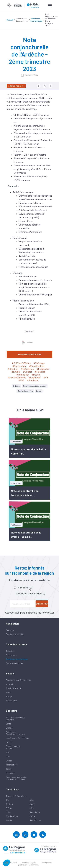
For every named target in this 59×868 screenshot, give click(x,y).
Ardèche (16, 386)
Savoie (9, 820)
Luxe (8, 757)
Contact (14, 862)
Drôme (9, 808)
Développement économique (35, 386)
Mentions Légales (29, 862)
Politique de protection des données (35, 864)
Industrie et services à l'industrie (15, 719)
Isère (32, 808)
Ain (7, 800)
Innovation (10, 684)
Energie (9, 728)
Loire (8, 812)
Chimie (9, 761)
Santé (8, 724)
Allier (32, 800)
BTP (8, 753)
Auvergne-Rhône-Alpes (16, 796)
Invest (39, 391)
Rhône (32, 816)
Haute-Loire (35, 812)
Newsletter (25, 588)
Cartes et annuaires (14, 663)
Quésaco (10, 630)
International (11, 701)
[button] (6, 863)
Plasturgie (10, 773)
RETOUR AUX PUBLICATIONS (30, 354)
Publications (11, 655)
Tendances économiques (17, 659)
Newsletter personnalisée (30, 593)
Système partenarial (15, 634)
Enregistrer (42, 604)
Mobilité (9, 742)
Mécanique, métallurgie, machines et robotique (16, 778)
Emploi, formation (25, 391)
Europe (9, 696)
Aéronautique (12, 765)
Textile (9, 769)
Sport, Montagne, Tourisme (13, 747)
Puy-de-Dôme (12, 816)
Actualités (10, 651)
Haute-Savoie (35, 820)
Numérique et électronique (17, 738)
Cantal (32, 804)
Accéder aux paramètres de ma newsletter (30, 612)
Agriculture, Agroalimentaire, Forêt (16, 733)
